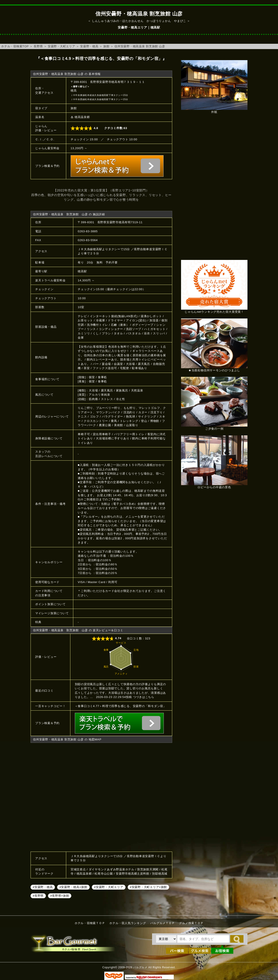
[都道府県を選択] (166, 939)
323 (148, 638)
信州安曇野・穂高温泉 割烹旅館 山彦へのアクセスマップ (101, 797)
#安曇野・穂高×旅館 (73, 887)
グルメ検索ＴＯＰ (191, 923)
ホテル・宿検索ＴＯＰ (90, 923)
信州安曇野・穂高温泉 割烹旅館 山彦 (140, 46)
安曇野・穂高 (89, 46)
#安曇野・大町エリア (109, 887)
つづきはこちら (144, 697)
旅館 (106, 46)
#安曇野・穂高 (43, 887)
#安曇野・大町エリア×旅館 (149, 887)
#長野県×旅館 (60, 896)
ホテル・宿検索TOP (15, 46)
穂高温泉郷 (82, 117)
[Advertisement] (214, 189)
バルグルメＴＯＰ (162, 923)
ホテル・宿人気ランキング (128, 923)
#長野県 (38, 896)
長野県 (38, 46)
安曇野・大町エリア (62, 46)
